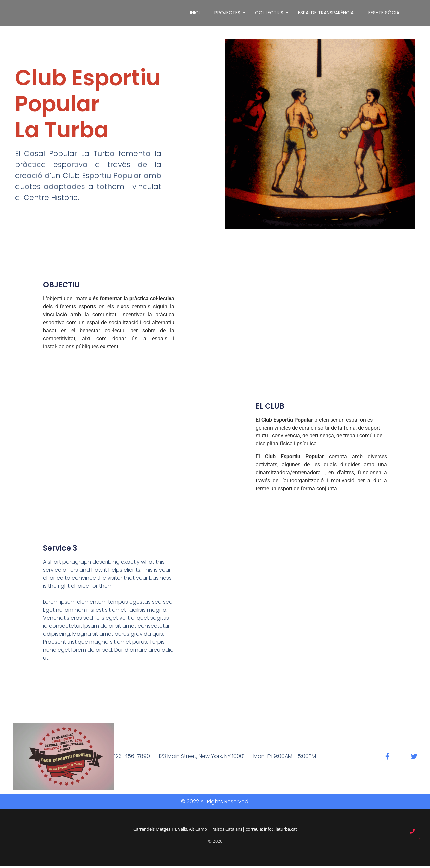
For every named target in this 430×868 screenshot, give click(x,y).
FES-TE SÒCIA (384, 14)
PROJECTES (229, 14)
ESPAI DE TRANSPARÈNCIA (326, 14)
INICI (195, 14)
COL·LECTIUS (270, 14)
